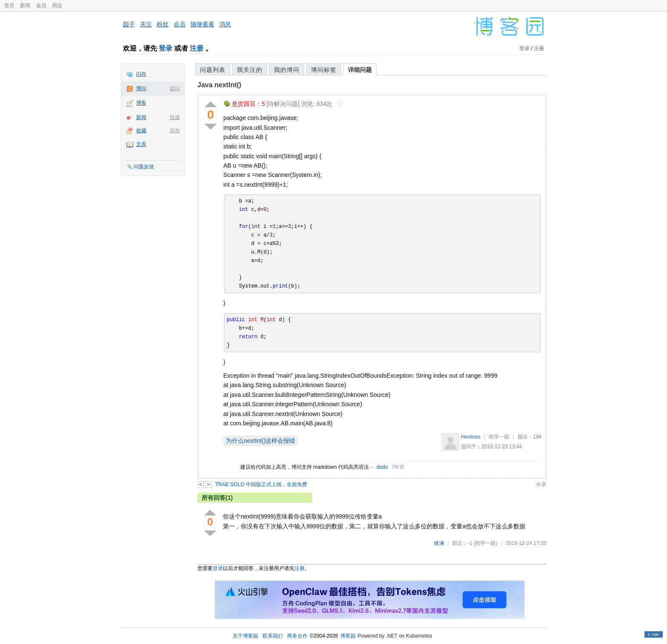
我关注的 (250, 70)
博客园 (348, 636)
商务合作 (297, 636)
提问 (175, 88)
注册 (197, 48)
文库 (141, 144)
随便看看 (202, 24)
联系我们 (273, 636)
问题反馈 (144, 167)
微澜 (439, 543)
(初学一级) (485, 543)
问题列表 (213, 70)
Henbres (471, 437)
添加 (175, 131)
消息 (225, 24)
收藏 (141, 131)
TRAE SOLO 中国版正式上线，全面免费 (261, 484)
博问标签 (324, 70)
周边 (57, 6)
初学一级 (499, 437)
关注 (146, 24)
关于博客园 (245, 636)
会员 (41, 6)
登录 (165, 48)
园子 (129, 24)
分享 (541, 484)
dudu (382, 467)
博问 (141, 88)
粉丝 (162, 24)
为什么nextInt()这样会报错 (261, 441)
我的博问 (287, 70)
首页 (9, 6)
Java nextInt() (219, 85)
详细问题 (360, 70)
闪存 (141, 74)
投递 (175, 117)
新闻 (25, 6)
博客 (141, 103)
